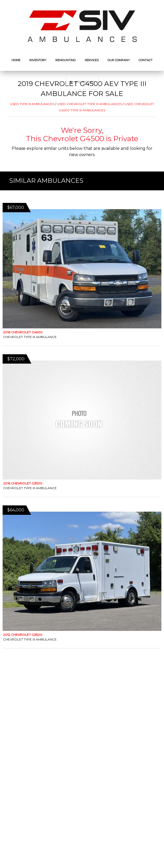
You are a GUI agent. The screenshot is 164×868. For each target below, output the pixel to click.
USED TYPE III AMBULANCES (32, 104)
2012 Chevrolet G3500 (23, 635)
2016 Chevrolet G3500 (23, 483)
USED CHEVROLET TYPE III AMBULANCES (89, 104)
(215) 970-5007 (84, 82)
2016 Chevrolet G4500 (23, 332)
